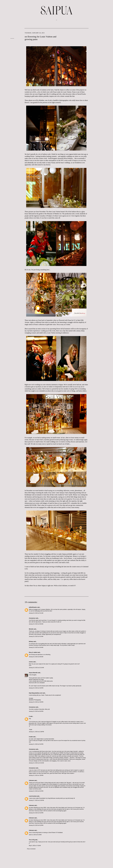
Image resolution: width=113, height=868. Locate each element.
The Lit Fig (32, 840)
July (98, 35)
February (100, 44)
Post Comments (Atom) (39, 855)
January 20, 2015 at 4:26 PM (36, 688)
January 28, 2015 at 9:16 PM (36, 813)
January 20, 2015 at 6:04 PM (36, 711)
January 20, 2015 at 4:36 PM (36, 702)
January (100, 46)
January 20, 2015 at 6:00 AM (36, 624)
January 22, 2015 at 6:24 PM (36, 791)
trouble (31, 737)
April (99, 40)
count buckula (33, 796)
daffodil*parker (33, 607)
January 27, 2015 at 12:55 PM (36, 800)
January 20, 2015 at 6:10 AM (36, 636)
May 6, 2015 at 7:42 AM (35, 846)
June (98, 37)
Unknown (31, 780)
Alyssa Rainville (33, 673)
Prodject (50, 216)
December (100, 48)
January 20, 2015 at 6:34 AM (36, 647)
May (98, 39)
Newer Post (29, 852)
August (99, 67)
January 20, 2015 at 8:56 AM (36, 657)
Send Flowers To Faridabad (56, 833)
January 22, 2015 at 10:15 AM (36, 763)
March (99, 33)
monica (31, 662)
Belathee (42, 100)
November (100, 50)
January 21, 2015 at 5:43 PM (36, 744)
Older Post (84, 852)
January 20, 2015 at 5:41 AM (36, 613)
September (101, 52)
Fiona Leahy (57, 92)
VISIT (12, 31)
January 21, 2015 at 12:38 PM (36, 732)
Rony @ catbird (33, 652)
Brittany (31, 642)
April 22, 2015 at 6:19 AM (35, 835)
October (100, 63)
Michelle (31, 629)
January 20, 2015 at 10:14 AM (36, 668)
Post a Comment (31, 849)
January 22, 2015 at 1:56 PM (36, 775)
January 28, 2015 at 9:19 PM (36, 825)
